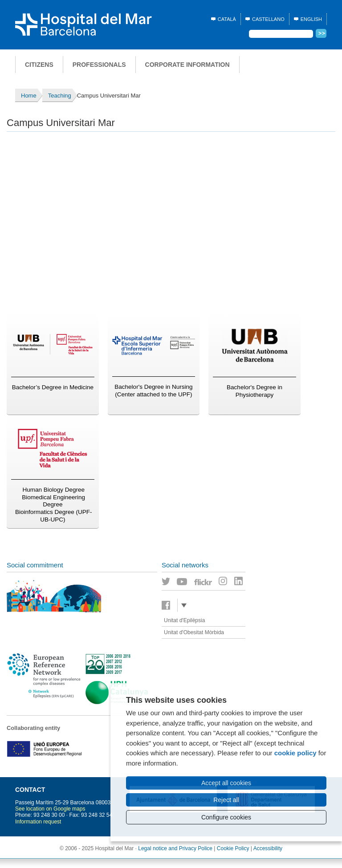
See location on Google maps (50, 809)
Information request (38, 822)
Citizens (39, 65)
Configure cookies (226, 817)
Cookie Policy (233, 848)
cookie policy (295, 753)
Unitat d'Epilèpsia (184, 620)
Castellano (268, 19)
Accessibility (268, 848)
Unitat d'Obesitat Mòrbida (194, 632)
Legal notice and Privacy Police (175, 848)
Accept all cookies (226, 783)
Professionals (99, 65)
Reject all (226, 800)
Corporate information (187, 65)
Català (227, 19)
